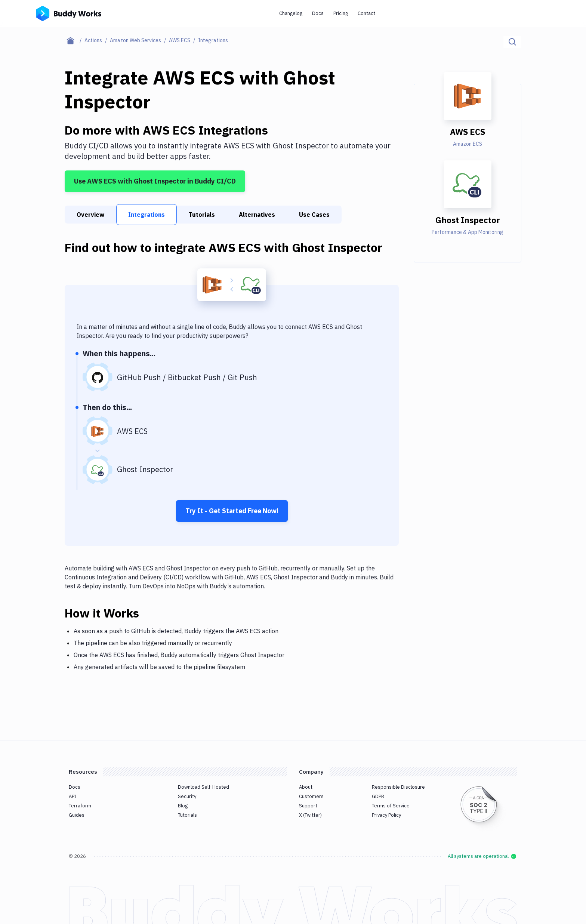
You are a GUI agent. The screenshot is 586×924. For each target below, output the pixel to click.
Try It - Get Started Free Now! (232, 511)
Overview (90, 215)
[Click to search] (512, 42)
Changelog (291, 13)
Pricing (341, 13)
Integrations (146, 215)
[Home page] (75, 40)
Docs (318, 13)
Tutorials (202, 215)
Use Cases (314, 215)
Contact (366, 13)
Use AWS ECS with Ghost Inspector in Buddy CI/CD (155, 181)
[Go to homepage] (69, 13)
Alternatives (257, 215)
